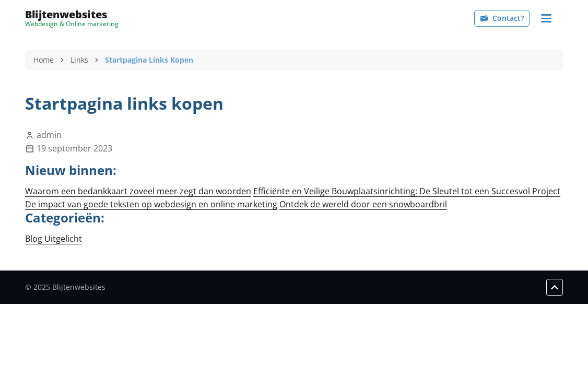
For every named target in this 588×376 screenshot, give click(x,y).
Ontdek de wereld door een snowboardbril (363, 204)
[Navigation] (546, 18)
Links (79, 60)
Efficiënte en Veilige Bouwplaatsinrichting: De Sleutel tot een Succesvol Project (407, 191)
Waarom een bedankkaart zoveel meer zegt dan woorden (138, 191)
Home (44, 60)
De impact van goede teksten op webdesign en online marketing (151, 204)
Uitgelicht (63, 239)
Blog (35, 239)
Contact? (502, 18)
